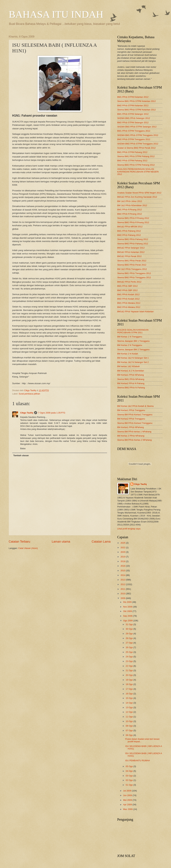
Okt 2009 (128, 611)
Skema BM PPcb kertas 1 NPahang (134, 432)
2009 (123, 598)
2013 (123, 580)
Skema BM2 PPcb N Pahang (131, 388)
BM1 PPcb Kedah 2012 (128, 294)
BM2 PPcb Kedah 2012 (128, 299)
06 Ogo (130, 735)
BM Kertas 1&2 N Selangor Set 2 (133, 362)
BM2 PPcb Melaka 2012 (129, 307)
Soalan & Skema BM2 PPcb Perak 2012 (136, 148)
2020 (123, 552)
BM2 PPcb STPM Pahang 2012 (132, 161)
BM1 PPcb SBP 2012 (127, 286)
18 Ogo (130, 684)
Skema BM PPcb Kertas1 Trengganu (135, 415)
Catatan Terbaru (19, 542)
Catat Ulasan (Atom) (28, 548)
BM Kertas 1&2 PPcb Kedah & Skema (135, 406)
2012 (123, 584)
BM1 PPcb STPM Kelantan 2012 (133, 97)
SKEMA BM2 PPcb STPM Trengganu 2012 (138, 144)
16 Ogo (130, 694)
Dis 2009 (128, 602)
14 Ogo (130, 703)
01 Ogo (130, 785)
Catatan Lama (101, 542)
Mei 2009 (128, 800)
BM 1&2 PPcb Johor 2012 (130, 201)
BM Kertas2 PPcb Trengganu (131, 419)
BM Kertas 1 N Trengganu (130, 337)
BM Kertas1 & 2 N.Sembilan (131, 371)
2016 (123, 566)
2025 (123, 543)
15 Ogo (130, 698)
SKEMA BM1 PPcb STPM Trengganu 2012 (138, 135)
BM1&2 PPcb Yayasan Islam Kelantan (135, 311)
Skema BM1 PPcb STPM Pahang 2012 (136, 156)
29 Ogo (130, 634)
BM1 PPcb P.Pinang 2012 (130, 210)
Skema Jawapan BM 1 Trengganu (133, 341)
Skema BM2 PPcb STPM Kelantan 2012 (136, 110)
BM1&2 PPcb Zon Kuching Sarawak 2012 (137, 197)
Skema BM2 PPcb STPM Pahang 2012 (136, 165)
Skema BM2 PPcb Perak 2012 (132, 265)
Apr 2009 (128, 805)
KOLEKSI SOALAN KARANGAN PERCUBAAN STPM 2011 (133, 331)
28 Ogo (130, 638)
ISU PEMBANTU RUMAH (138, 761)
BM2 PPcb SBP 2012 (127, 290)
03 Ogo (130, 776)
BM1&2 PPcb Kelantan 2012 (131, 252)
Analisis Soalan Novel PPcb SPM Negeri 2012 (139, 193)
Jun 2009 (128, 795)
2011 (123, 589)
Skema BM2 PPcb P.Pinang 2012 (133, 222)
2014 (123, 575)
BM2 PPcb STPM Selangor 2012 (133, 123)
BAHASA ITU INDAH (56, 14)
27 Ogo (130, 643)
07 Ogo (130, 730)
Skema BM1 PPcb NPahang (131, 379)
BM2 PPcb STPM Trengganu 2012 (134, 139)
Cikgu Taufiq (27, 413)
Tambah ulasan (21, 455)
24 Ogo (130, 657)
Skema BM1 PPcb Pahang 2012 (133, 239)
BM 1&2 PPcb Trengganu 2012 (132, 269)
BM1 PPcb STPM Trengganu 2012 (134, 131)
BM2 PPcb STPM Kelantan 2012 (133, 105)
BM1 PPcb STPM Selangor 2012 (133, 114)
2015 (123, 571)
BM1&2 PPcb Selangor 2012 (131, 248)
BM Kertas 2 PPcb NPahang (131, 436)
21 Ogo (130, 670)
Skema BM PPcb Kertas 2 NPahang (134, 440)
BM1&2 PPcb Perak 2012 (129, 256)
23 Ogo (130, 661)
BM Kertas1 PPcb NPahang (131, 375)
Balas (23, 448)
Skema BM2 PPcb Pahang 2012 (133, 244)
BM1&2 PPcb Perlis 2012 (129, 282)
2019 (123, 557)
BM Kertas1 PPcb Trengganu (131, 410)
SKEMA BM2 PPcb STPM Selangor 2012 (137, 127)
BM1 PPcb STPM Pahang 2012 (132, 152)
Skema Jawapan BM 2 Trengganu (133, 350)
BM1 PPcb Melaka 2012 (129, 303)
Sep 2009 (128, 616)
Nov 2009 (128, 607)
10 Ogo (130, 721)
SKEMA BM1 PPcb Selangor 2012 (134, 118)
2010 (123, 594)
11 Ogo (130, 717)
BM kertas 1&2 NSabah (129, 366)
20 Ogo (130, 675)
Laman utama (61, 542)
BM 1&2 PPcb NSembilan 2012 (132, 205)
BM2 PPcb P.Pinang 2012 (130, 214)
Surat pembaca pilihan (29, 394)
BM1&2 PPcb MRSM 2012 (130, 227)
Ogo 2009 (128, 621)
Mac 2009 (128, 809)
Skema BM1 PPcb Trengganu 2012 (134, 273)
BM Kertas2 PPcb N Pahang (131, 383)
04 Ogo (130, 771)
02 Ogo (130, 780)
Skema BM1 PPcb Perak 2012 (132, 261)
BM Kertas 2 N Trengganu (130, 345)
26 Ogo (130, 647)
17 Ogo (130, 689)
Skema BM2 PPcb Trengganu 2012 (134, 277)
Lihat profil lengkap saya (129, 529)
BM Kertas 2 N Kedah (128, 354)
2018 (123, 561)
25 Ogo (130, 652)
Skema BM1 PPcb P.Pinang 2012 (133, 218)
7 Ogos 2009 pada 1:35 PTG (52, 413)
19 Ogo (130, 680)
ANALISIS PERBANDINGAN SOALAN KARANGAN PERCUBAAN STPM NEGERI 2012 (138, 172)
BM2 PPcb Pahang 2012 (129, 235)
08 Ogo (130, 726)
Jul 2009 (127, 791)
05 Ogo (130, 766)
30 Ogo (130, 629)
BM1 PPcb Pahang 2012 (129, 231)
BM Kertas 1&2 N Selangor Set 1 (133, 358)
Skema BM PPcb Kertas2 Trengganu (135, 423)
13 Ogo (130, 707)
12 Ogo (130, 712)
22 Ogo (130, 666)
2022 (123, 548)
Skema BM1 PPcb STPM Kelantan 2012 (136, 101)
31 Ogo (130, 624)
